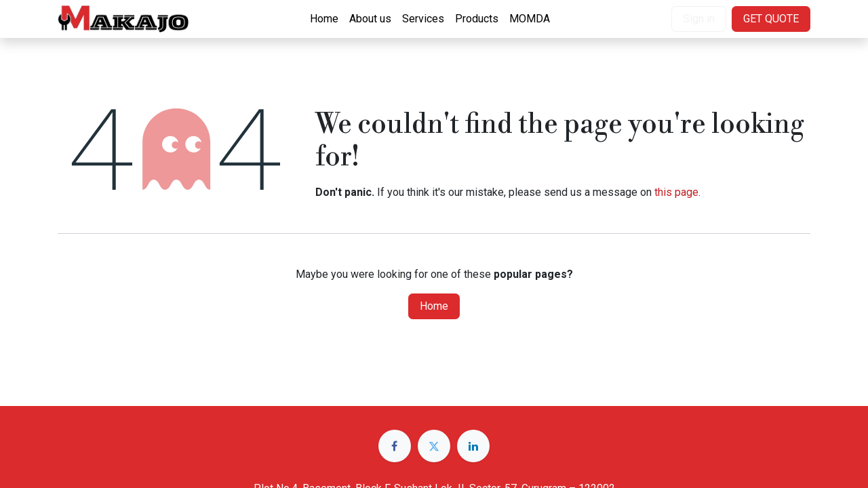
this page (676, 192)
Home (434, 306)
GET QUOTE (771, 19)
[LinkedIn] (473, 446)
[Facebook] (395, 446)
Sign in (699, 19)
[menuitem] (324, 19)
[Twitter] (434, 446)
